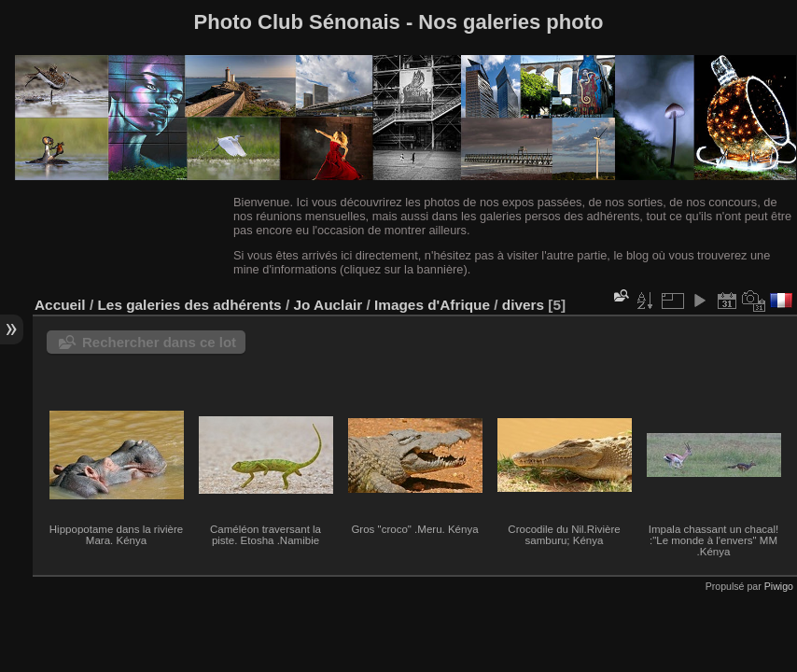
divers (523, 305)
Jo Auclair (328, 305)
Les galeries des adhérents (189, 305)
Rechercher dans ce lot (159, 342)
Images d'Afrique (432, 305)
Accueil (60, 305)
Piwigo (779, 586)
